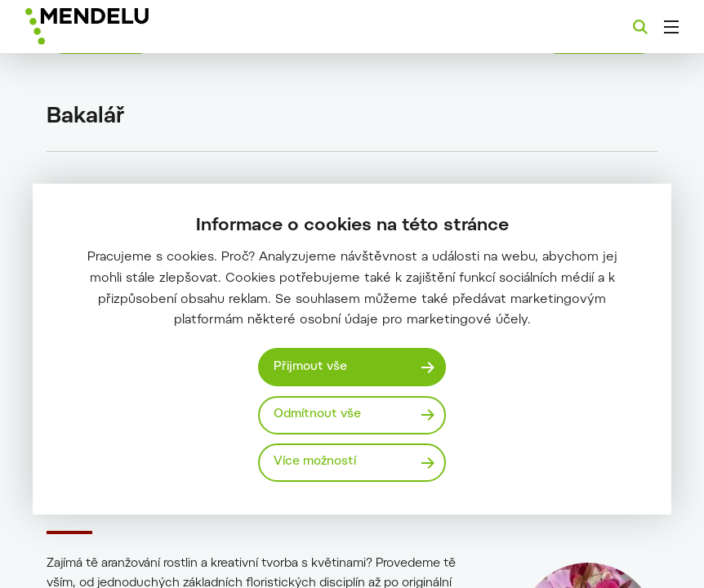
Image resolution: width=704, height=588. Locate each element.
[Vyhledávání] (640, 27)
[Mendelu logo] (112, 27)
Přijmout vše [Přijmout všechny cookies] (310, 367)
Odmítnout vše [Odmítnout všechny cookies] (317, 414)
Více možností (315, 462)
